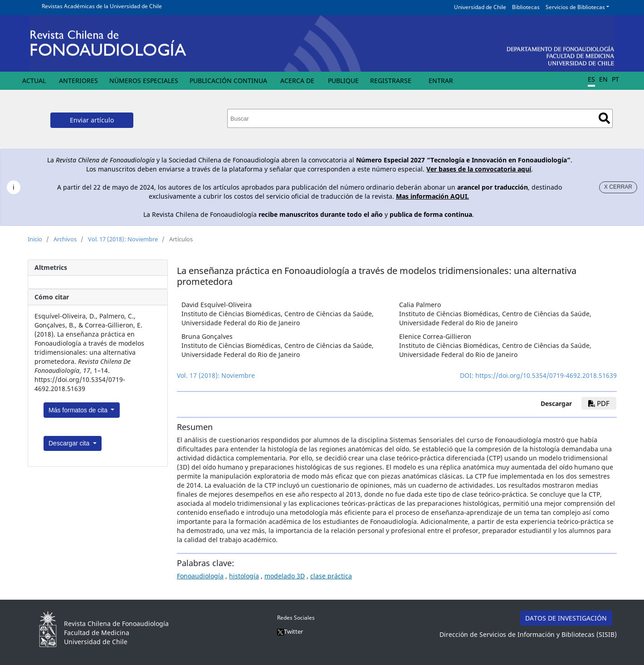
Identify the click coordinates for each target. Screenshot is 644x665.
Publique (343, 81)
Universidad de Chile (480, 7)
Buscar (604, 118)
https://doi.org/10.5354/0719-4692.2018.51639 (546, 375)
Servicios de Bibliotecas (575, 7)
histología (244, 576)
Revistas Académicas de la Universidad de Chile (102, 6)
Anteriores (78, 81)
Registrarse (391, 81)
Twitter (290, 631)
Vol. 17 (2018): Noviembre (123, 239)
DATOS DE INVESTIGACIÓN (566, 618)
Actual (34, 81)
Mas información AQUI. (432, 196)
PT (615, 79)
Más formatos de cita (79, 410)
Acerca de (297, 81)
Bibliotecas (526, 7)
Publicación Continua (228, 81)
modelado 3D (285, 576)
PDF (599, 403)
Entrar (441, 81)
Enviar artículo (92, 120)
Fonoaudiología (200, 576)
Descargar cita (70, 443)
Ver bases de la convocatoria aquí (479, 169)
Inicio (35, 239)
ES (591, 79)
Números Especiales (144, 81)
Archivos (65, 239)
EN (603, 79)
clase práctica (331, 576)
